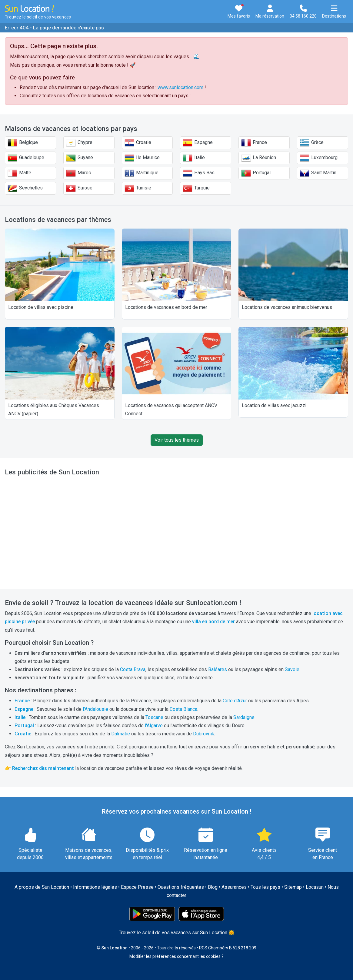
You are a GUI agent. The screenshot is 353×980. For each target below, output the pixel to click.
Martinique (142, 173)
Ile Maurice (142, 158)
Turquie (196, 188)
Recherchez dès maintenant (43, 768)
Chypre (79, 143)
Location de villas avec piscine (41, 307)
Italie (194, 158)
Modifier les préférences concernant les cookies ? (176, 956)
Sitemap (293, 887)
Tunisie (138, 188)
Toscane (154, 717)
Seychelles (25, 188)
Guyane (80, 158)
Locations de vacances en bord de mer (166, 307)
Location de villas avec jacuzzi (274, 405)
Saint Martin (318, 173)
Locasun (315, 887)
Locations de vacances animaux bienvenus (287, 307)
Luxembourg (319, 158)
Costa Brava (133, 669)
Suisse (79, 188)
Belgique (23, 143)
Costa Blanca (183, 709)
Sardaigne (244, 717)
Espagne (198, 143)
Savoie (292, 669)
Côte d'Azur (235, 701)
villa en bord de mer (213, 622)
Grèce (312, 143)
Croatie (138, 143)
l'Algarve (154, 726)
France (254, 143)
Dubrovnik (204, 734)
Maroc (78, 173)
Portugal (256, 173)
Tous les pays (265, 887)
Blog (213, 887)
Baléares (218, 669)
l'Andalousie (95, 709)
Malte (19, 173)
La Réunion (259, 158)
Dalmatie (121, 734)
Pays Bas (199, 173)
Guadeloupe (26, 158)
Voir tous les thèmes (177, 440)
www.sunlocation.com (180, 87)
